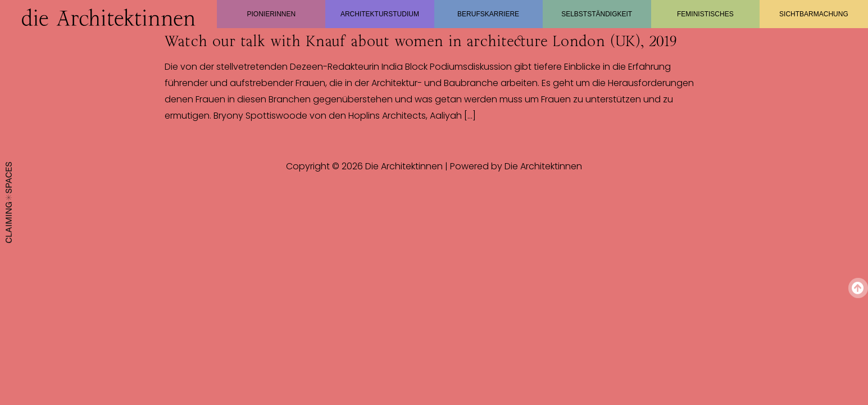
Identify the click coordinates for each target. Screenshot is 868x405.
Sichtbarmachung (814, 14)
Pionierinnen (271, 14)
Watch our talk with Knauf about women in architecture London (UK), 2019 (421, 41)
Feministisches (705, 14)
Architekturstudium (380, 14)
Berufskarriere (488, 14)
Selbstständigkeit (597, 14)
